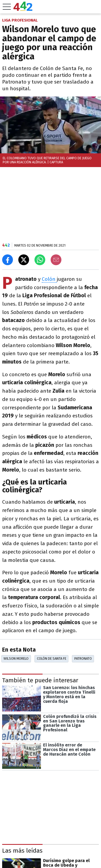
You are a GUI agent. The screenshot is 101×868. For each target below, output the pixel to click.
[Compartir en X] (24, 260)
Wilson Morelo (16, 658)
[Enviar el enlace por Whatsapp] (40, 260)
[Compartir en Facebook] (8, 260)
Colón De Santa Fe (52, 658)
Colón (49, 279)
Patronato (83, 658)
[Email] (56, 260)
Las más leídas (22, 851)
